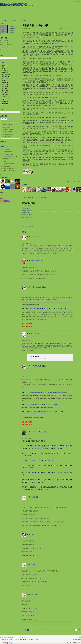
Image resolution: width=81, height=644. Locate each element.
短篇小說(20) (5, 73)
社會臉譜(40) (5, 98)
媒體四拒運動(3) (6, 94)
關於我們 (9, 639)
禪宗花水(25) (5, 79)
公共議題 (35, 197)
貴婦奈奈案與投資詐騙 (7, 152)
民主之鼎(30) (5, 92)
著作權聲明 (26, 639)
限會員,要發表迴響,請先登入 (28, 226)
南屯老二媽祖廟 (5, 149)
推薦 (68, 181)
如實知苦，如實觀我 (26, 206)
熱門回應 (10, 121)
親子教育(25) (5, 102)
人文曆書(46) (5, 71)
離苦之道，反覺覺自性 (27, 208)
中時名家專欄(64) (6, 75)
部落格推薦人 (5, 177)
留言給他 (12, 33)
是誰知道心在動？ (7, 137)
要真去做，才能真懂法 (27, 215)
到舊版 (31, 5)
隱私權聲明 (32, 639)
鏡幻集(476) (5, 81)
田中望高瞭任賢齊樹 (6, 166)
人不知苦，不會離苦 (7, 134)
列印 (79, 181)
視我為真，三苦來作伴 (8, 125)
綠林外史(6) (5, 88)
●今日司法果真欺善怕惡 (7, 159)
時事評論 (29, 197)
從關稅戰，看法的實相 (27, 210)
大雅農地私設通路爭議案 (7, 154)
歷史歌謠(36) (5, 82)
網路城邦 (75, 643)
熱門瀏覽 (4, 121)
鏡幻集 (46, 197)
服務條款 (20, 639)
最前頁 (24, 630)
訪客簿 (24, 21)
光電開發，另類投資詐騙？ (8, 168)
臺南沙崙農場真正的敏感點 (8, 164)
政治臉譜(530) (5, 104)
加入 (71, 643)
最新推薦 (17, 119)
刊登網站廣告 (3, 639)
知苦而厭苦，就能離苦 (8, 129)
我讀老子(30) (5, 84)
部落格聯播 (7, 201)
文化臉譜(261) (5, 100)
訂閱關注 (12, 31)
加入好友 (12, 26)
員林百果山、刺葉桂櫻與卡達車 (9, 171)
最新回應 (10, 119)
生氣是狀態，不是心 (26, 213)
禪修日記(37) (5, 67)
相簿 (15, 21)
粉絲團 (4, 643)
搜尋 (18, 58)
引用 (73, 181)
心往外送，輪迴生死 (7, 127)
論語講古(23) (5, 90)
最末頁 (42, 630)
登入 (68, 643)
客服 (37, 639)
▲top (80, 637)
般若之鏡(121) (5, 69)
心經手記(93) (5, 65)
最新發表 (4, 119)
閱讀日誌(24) (5, 86)
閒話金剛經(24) (5, 77)
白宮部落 (4, 161)
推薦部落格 (12, 29)
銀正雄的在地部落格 (13, 4)
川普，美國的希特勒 (26, 217)
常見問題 (15, 639)
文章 (5, 21)
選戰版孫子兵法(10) (6, 96)
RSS (2, 201)
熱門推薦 (17, 121)
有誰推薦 (24, 185)
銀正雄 (31, 359)
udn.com (79, 639)
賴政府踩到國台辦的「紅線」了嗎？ (10, 157)
